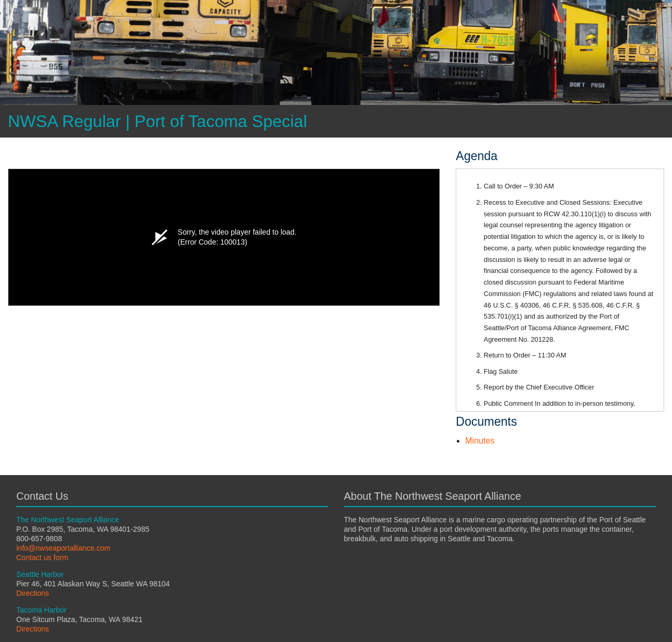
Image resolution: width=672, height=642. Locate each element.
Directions (33, 593)
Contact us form (42, 557)
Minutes (480, 441)
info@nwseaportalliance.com (63, 548)
